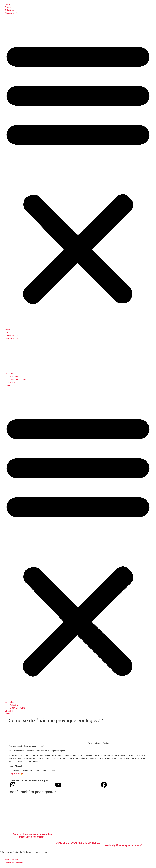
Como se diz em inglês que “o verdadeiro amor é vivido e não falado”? (32, 835)
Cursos (8, 7)
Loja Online (10, 383)
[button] (78, 171)
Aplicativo (14, 377)
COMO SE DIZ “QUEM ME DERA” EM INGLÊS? (78, 843)
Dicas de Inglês (11, 13)
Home (7, 4)
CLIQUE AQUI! (15, 774)
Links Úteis (10, 374)
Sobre (7, 385)
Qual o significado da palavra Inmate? (124, 845)
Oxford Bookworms (18, 380)
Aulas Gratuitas (12, 10)
